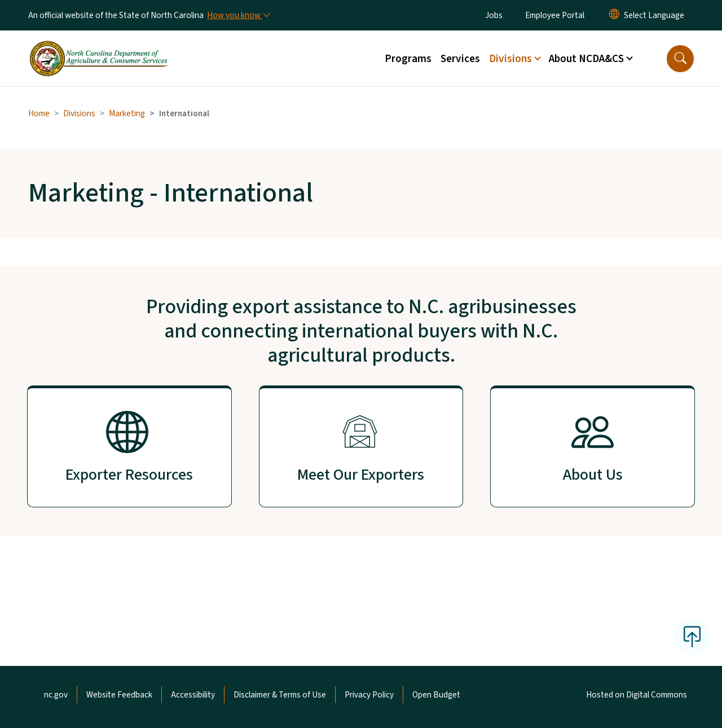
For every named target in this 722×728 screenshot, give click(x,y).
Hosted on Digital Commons (637, 695)
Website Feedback (119, 695)
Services (460, 59)
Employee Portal (555, 15)
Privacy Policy (369, 695)
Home (39, 113)
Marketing (127, 113)
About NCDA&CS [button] (586, 59)
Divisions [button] (510, 59)
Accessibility (193, 695)
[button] (680, 59)
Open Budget (436, 695)
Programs (408, 59)
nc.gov (56, 695)
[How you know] (238, 15)
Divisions (79, 113)
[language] (654, 15)
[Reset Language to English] (614, 15)
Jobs (494, 15)
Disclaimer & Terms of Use (280, 695)
